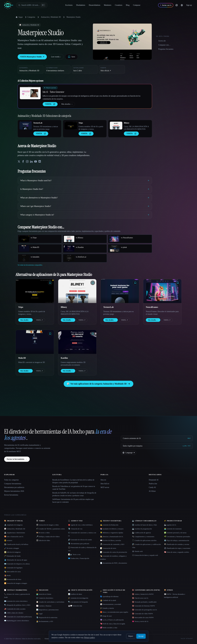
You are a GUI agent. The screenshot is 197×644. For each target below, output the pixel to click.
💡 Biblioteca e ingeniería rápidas (112, 533)
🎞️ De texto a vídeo (43, 533)
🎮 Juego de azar (106, 616)
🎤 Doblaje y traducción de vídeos (48, 537)
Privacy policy (89, 638)
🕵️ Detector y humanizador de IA (112, 537)
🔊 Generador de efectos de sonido (80, 540)
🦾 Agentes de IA (170, 525)
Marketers (108, 5)
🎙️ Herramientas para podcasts (79, 544)
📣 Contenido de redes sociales (15, 609)
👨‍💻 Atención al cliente (44, 594)
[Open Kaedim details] (77, 342)
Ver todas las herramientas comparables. (30, 265)
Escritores (69, 5)
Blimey (127, 123)
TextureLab (38, 123)
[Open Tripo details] (71, 126)
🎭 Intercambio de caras (12, 572)
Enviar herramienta (11, 495)
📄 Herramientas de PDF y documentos (114, 563)
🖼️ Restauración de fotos (13, 579)
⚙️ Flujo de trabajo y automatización (177, 540)
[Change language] (182, 5)
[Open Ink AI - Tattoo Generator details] (30, 93)
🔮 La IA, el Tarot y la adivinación (112, 620)
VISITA (39, 320)
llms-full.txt (105, 484)
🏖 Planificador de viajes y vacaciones (177, 548)
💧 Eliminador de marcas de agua (16, 560)
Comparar (137, 5)
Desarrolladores (95, 5)
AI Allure (152, 491)
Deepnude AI (154, 480)
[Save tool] (71, 57)
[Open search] (32, 5)
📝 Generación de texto (108, 548)
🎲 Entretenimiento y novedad (110, 604)
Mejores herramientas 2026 (14, 491)
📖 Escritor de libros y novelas (111, 540)
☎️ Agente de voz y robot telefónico (80, 525)
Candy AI (152, 487)
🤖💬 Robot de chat (75, 606)
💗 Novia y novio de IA (140, 621)
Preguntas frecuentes (166, 49)
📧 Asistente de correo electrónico (16, 601)
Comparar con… (164, 45)
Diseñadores (81, 5)
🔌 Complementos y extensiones (143, 537)
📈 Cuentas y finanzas (44, 606)
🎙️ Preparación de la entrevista (47, 617)
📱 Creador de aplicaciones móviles (144, 540)
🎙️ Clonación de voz (75, 529)
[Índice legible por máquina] (157, 446)
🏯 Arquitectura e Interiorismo (15, 533)
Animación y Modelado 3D (51, 17)
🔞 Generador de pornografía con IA (145, 610)
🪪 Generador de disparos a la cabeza (17, 564)
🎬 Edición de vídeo (43, 540)
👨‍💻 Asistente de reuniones (173, 529)
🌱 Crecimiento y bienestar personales (177, 537)
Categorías (30, 17)
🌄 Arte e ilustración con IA (14, 537)
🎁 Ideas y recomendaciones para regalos (114, 612)
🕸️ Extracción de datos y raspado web (145, 555)
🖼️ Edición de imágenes (12, 552)
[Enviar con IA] (166, 5)
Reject (131, 636)
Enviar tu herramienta (17, 459)
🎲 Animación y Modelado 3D (15, 529)
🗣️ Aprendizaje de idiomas (109, 596)
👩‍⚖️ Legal (39, 614)
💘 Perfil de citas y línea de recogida (113, 624)
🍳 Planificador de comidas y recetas (177, 544)
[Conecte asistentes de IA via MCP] (157, 438)
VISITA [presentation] (50, 104)
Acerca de (162, 41)
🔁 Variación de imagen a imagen (16, 583)
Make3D (22, 358)
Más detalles (67, 104)
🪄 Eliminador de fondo (12, 556)
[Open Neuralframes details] (162, 291)
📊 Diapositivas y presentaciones (47, 610)
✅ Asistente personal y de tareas (175, 533)
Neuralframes (152, 307)
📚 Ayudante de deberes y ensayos (112, 529)
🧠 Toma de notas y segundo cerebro (177, 552)
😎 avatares (8, 540)
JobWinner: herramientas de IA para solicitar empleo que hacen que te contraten (73, 501)
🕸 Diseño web (137, 551)
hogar (19, 17)
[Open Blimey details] (116, 126)
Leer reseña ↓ (56, 57)
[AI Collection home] (9, 5)
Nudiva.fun (153, 484)
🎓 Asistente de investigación (78, 598)
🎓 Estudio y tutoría (107, 608)
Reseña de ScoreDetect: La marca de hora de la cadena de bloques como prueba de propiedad (73, 481)
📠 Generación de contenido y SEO (112, 544)
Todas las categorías (11, 480)
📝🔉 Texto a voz (74, 554)
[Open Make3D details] (35, 342)
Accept (141, 636)
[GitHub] (177, 5)
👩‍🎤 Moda (7, 575)
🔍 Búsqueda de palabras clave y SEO (17, 605)
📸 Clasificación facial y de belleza (16, 544)
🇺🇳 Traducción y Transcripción (79, 558)
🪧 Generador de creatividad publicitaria (18, 617)
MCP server (105, 487)
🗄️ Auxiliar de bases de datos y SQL (145, 525)
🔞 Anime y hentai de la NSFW (143, 594)
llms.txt (103, 480)
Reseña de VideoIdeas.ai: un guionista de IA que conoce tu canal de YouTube (74, 488)
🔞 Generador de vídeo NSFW (142, 614)
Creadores (119, 5)
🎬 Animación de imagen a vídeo (47, 525)
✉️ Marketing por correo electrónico (17, 621)
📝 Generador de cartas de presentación (114, 552)
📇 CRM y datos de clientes (14, 613)
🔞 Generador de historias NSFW (143, 606)
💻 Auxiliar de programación (142, 529)
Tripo (81, 123)
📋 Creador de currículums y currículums (50, 602)
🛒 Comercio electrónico (45, 598)
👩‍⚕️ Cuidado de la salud (108, 600)
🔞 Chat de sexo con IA (140, 598)
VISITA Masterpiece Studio (32, 57)
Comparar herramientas (13, 484)
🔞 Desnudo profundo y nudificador (144, 602)
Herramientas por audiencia (14, 487)
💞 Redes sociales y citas (109, 628)
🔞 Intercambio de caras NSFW (143, 617)
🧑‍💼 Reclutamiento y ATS (45, 621)
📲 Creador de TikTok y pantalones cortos (51, 529)
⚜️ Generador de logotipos (13, 568)
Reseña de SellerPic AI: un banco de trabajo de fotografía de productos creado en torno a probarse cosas (74, 494)
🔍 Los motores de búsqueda (78, 602)
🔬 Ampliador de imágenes (13, 525)
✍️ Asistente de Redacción (109, 525)
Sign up (189, 5)
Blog (128, 5)
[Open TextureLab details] (26, 126)
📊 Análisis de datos (75, 594)
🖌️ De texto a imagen (12, 548)
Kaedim (64, 358)
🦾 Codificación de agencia (141, 533)
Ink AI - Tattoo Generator (53, 92)
